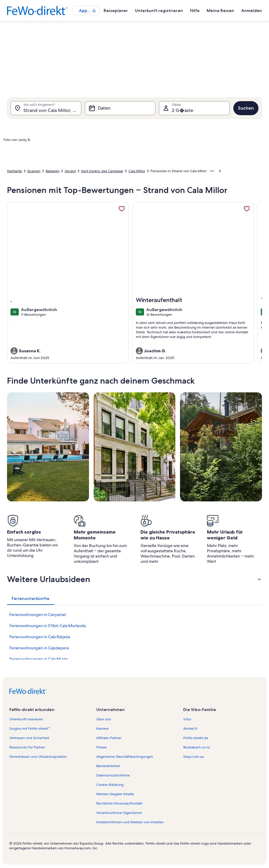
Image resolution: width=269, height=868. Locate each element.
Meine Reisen (220, 11)
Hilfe (195, 11)
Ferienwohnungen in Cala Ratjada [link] (40, 637)
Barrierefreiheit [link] (108, 766)
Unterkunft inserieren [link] (26, 719)
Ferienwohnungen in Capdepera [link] (39, 648)
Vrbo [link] (187, 719)
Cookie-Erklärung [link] (110, 785)
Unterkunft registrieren (159, 11)
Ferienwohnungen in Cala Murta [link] (38, 659)
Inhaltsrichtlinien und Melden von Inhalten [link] (130, 822)
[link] (122, 209)
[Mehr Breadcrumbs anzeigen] (212, 171)
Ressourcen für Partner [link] (27, 747)
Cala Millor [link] (137, 171)
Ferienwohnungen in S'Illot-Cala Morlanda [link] (48, 626)
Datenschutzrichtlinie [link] (113, 775)
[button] (134, 579)
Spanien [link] (34, 171)
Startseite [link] (14, 171)
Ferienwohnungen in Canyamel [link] (38, 615)
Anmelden (252, 11)
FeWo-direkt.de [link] (196, 738)
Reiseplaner (116, 11)
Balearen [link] (53, 171)
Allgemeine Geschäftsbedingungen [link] (125, 757)
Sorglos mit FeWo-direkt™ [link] (30, 729)
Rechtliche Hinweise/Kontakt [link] (119, 803)
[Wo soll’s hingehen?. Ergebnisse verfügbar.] (46, 108)
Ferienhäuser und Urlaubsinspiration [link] (38, 757)
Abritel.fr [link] (190, 729)
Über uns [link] (103, 719)
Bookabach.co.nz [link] (197, 747)
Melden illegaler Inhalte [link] (115, 794)
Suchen (246, 108)
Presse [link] (101, 747)
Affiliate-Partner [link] (109, 738)
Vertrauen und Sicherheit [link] (29, 738)
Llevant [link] (70, 171)
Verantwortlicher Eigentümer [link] (119, 813)
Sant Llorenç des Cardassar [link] (102, 171)
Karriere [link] (102, 729)
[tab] (31, 598)
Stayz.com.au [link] (194, 757)
